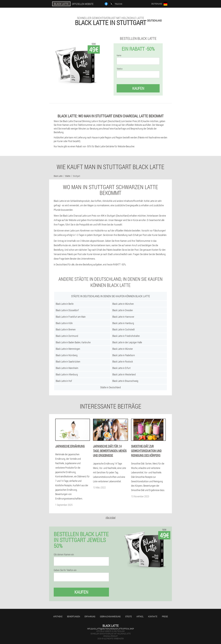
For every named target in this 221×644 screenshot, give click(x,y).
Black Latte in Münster (123, 349)
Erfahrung (90, 616)
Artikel (140, 616)
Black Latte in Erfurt (121, 368)
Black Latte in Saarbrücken (68, 361)
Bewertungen (74, 616)
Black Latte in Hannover (123, 317)
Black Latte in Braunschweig (125, 381)
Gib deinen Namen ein (64, 554)
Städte (129, 616)
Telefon (120, 69)
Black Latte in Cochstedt (124, 329)
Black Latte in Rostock (123, 361)
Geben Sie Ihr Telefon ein (65, 570)
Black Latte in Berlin (65, 304)
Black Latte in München (123, 304)
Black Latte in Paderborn (124, 355)
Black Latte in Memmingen (68, 349)
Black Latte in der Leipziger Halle (127, 342)
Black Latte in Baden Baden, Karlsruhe (73, 342)
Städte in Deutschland (110, 387)
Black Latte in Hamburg (123, 323)
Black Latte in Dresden (123, 310)
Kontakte (153, 616)
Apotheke (58, 616)
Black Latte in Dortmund (67, 336)
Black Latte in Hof (64, 381)
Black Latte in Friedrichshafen (126, 336)
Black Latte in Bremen (66, 329)
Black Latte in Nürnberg (67, 355)
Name (119, 55)
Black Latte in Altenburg (67, 374)
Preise (165, 616)
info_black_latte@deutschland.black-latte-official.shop (110, 629)
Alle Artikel (110, 518)
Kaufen (138, 88)
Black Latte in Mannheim (67, 368)
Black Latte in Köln (64, 323)
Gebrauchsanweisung (110, 616)
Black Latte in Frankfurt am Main (71, 317)
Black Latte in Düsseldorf (67, 310)
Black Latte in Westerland (124, 374)
